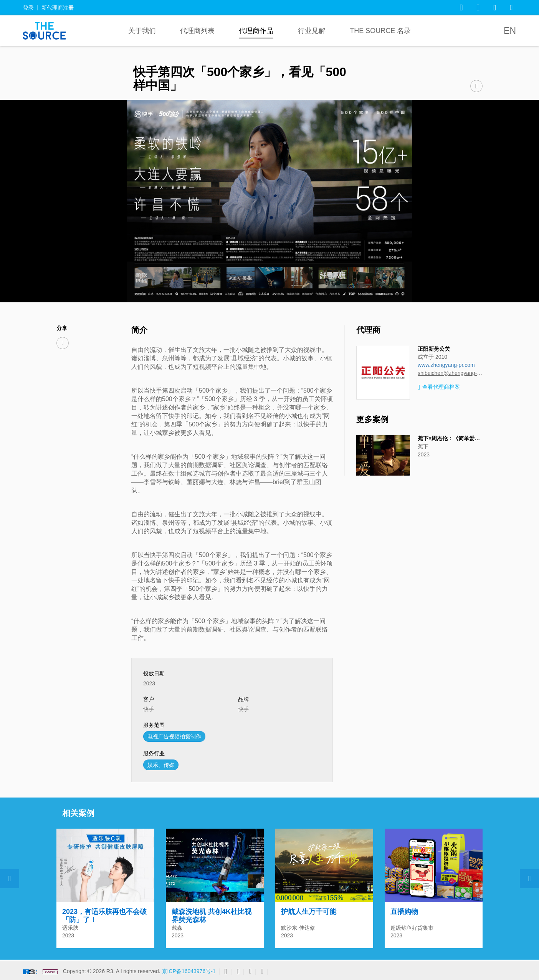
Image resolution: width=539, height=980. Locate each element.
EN (510, 31)
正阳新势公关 (434, 349)
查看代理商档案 (439, 387)
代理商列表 (197, 31)
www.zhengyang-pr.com (446, 365)
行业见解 (312, 31)
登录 (28, 8)
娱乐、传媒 (161, 765)
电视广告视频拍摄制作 (174, 736)
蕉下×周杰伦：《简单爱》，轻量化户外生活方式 (476, 438)
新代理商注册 (58, 8)
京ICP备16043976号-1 (189, 971)
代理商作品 (256, 31)
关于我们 (142, 31)
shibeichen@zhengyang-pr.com (450, 373)
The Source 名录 (380, 31)
